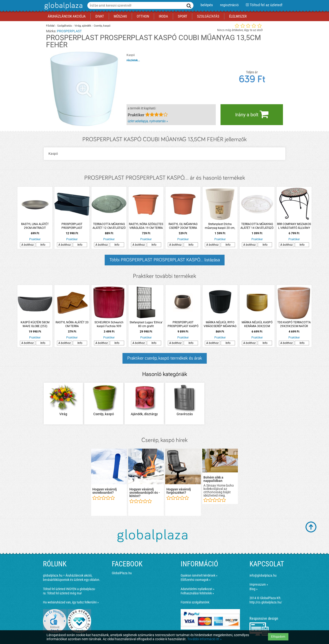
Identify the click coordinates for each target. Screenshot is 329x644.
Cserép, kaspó (102, 26)
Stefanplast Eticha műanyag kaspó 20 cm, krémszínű (220, 226)
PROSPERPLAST (69, 31)
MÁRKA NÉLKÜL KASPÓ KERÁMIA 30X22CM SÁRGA (257, 324)
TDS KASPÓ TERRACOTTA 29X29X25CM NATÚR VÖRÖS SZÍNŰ (294, 324)
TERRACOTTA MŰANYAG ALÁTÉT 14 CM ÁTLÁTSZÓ (257, 226)
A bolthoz (28, 245)
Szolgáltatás (65, 26)
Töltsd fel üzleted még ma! (64, 593)
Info (43, 245)
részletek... (133, 60)
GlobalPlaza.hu (122, 573)
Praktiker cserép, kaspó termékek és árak (165, 358)
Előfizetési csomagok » (196, 580)
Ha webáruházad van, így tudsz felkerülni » (71, 602)
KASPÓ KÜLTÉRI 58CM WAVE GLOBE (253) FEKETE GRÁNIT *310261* (35, 324)
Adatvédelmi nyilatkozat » (197, 589)
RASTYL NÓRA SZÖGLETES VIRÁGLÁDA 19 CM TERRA (146, 226)
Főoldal (50, 26)
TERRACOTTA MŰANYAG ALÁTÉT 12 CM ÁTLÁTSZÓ (109, 226)
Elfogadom (278, 637)
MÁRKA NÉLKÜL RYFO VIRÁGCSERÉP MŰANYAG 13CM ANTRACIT (220, 324)
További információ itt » (204, 639)
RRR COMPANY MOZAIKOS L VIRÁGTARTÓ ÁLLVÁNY (294, 226)
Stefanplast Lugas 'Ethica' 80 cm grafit (146, 324)
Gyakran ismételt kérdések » (199, 575)
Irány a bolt (252, 114)
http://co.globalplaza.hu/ (266, 602)
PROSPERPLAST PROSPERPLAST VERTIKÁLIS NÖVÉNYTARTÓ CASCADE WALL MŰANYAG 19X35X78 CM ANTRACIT (72, 226)
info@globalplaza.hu (263, 575)
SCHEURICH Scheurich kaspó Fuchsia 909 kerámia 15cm (109, 324)
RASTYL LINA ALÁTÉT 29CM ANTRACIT (35, 226)
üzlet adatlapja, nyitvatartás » (148, 121)
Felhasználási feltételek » (197, 593)
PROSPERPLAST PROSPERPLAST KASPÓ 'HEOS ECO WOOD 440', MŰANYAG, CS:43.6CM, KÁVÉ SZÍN (183, 324)
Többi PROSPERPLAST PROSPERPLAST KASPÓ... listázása (165, 260)
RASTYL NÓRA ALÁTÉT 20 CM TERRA (72, 324)
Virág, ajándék (83, 26)
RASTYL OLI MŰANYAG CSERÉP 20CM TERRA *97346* (183, 226)
